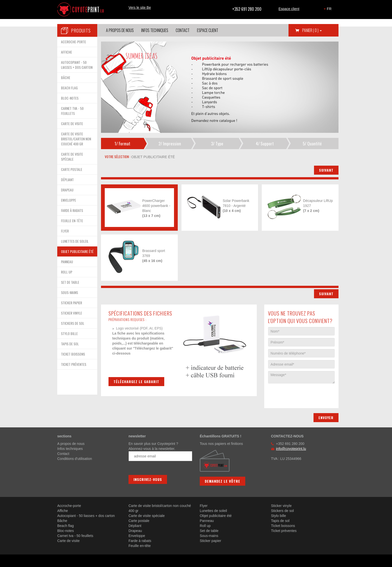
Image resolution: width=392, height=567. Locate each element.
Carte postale (139, 521)
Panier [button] (312, 30)
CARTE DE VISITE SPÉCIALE (72, 157)
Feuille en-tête (140, 546)
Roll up (205, 526)
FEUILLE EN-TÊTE (72, 221)
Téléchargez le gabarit (136, 381)
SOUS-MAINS (69, 292)
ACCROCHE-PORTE (73, 42)
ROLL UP (67, 272)
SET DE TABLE (70, 282)
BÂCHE (66, 77)
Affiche (63, 511)
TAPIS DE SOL (70, 344)
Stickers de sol (282, 511)
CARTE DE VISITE (72, 123)
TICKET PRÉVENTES (74, 364)
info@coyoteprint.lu (291, 449)
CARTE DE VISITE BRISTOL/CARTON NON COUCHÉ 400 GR (76, 139)
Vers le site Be (140, 8)
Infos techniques (155, 30)
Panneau (207, 521)
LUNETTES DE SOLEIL (75, 241)
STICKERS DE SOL (73, 323)
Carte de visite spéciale (147, 516)
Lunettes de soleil (213, 511)
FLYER (65, 231)
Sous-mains (209, 536)
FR (328, 9)
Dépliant (135, 526)
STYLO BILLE (69, 333)
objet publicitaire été (152, 157)
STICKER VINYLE (71, 313)
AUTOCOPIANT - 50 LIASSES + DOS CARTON (77, 65)
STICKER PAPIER (71, 303)
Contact (183, 30)
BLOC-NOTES (70, 98)
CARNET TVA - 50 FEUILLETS (72, 111)
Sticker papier (210, 541)
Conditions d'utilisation (75, 459)
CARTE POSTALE (72, 169)
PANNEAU (67, 262)
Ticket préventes (284, 531)
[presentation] (306, 393)
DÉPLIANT (67, 180)
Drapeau (135, 531)
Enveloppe (137, 536)
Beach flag (65, 526)
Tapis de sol (280, 521)
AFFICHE (66, 52)
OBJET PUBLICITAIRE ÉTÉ (77, 251)
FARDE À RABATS (72, 210)
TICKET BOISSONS (73, 354)
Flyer (204, 506)
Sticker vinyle (281, 506)
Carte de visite (68, 541)
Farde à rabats (140, 541)
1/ (122, 144)
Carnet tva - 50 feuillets (75, 536)
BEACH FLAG (69, 88)
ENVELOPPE (68, 200)
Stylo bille (278, 516)
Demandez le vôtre (222, 481)
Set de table (209, 531)
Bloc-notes (65, 531)
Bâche (62, 521)
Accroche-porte (69, 506)
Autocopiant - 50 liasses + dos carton (86, 516)
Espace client (289, 9)
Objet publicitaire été (216, 516)
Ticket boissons (283, 526)
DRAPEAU (67, 190)
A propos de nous (120, 30)
